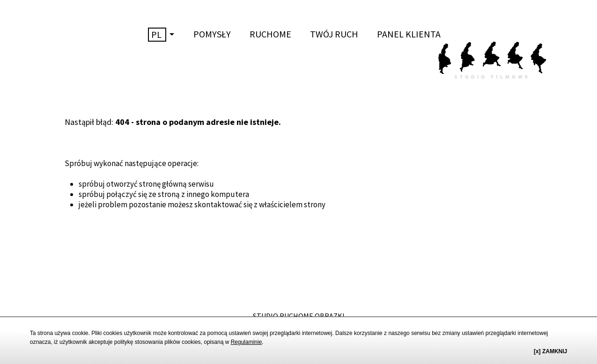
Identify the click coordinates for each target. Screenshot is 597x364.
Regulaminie (247, 342)
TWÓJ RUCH (334, 34)
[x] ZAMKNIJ (550, 351)
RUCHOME (270, 34)
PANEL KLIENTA (409, 34)
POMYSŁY (212, 34)
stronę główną (163, 184)
